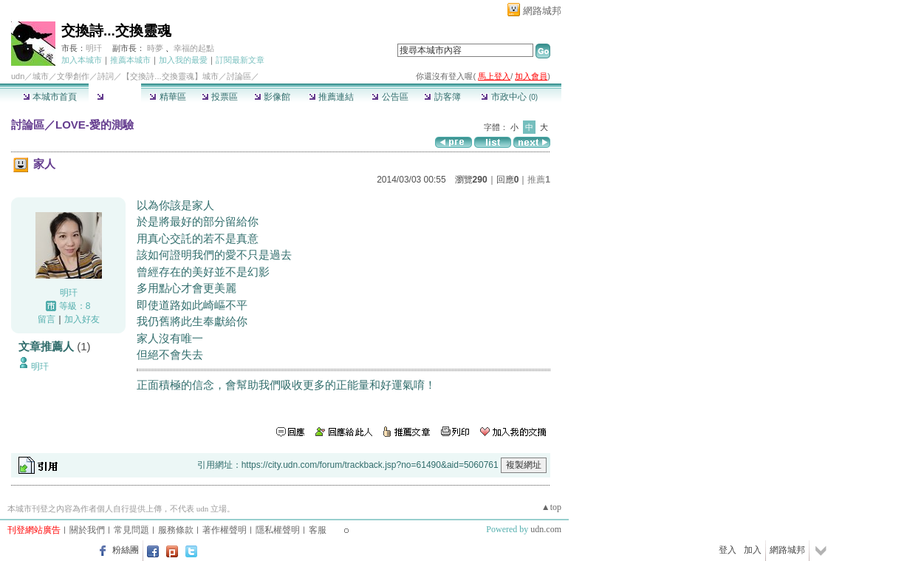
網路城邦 (542, 11)
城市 (41, 76)
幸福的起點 (194, 48)
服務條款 (176, 530)
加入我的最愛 (183, 60)
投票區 (220, 97)
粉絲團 (126, 550)
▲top (551, 507)
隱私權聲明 (278, 530)
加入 (753, 550)
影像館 (272, 97)
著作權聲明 (225, 530)
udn (18, 76)
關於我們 (87, 530)
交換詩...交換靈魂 (116, 31)
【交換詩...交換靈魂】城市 (170, 76)
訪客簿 (442, 97)
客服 (318, 530)
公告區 (390, 97)
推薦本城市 (130, 60)
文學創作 (73, 76)
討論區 (115, 97)
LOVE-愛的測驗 (95, 125)
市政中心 (509, 97)
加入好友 (82, 319)
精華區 (167, 97)
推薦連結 (331, 97)
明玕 (94, 48)
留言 (47, 319)
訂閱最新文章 (240, 60)
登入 (728, 550)
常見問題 (131, 530)
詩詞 (106, 76)
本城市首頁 (50, 97)
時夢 (155, 48)
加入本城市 (82, 60)
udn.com (546, 529)
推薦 (539, 180)
